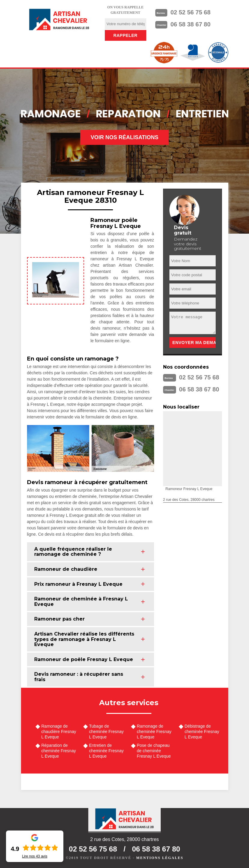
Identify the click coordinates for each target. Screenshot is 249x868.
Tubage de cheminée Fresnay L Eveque (106, 732)
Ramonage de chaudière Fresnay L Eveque (59, 732)
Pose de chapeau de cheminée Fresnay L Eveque (154, 751)
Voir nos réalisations (125, 137)
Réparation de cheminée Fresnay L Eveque (59, 751)
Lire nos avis (35, 856)
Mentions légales (160, 858)
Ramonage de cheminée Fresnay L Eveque (154, 732)
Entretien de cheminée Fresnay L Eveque (106, 751)
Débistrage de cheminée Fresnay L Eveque (202, 732)
